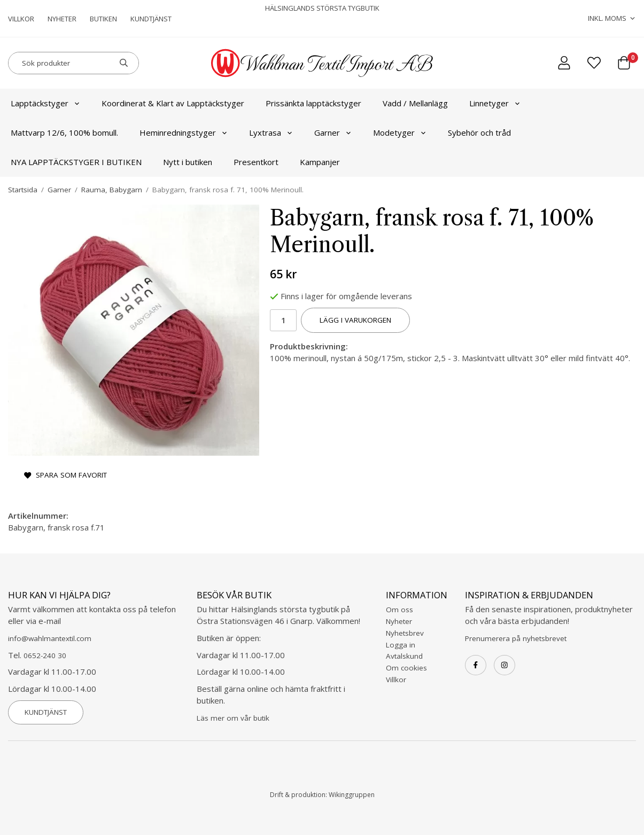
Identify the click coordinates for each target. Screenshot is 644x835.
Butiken (103, 19)
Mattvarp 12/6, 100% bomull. (64, 132)
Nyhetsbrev (405, 633)
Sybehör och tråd (479, 132)
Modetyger (400, 132)
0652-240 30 (45, 655)
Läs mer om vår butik (233, 718)
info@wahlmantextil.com (50, 638)
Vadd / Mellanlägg (415, 103)
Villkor (21, 19)
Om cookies (406, 668)
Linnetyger (495, 103)
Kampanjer (320, 162)
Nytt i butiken (188, 162)
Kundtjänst (151, 19)
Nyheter (62, 19)
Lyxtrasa (271, 132)
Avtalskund (404, 656)
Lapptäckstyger (45, 103)
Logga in (401, 645)
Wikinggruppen (352, 795)
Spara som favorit (65, 475)
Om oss (399, 610)
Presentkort (256, 162)
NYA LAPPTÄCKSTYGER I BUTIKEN (76, 162)
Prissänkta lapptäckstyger (313, 103)
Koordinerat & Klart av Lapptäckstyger (173, 103)
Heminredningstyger (184, 132)
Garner (333, 132)
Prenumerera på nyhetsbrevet (516, 638)
